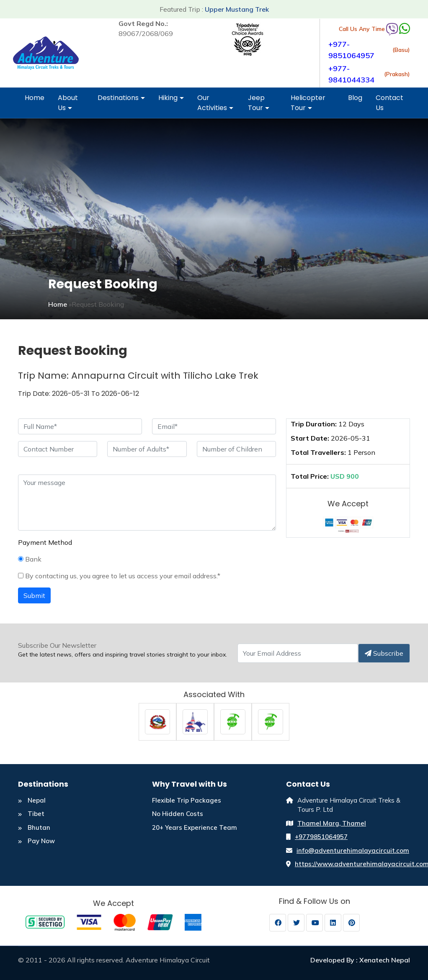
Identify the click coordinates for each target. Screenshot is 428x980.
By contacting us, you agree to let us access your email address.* (119, 576)
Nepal (32, 800)
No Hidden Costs (178, 814)
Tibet (31, 814)
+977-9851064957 (351, 50)
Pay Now (36, 841)
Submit (34, 595)
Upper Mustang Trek (237, 9)
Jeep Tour (259, 105)
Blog (355, 98)
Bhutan (34, 827)
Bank (30, 559)
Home (35, 98)
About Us (68, 105)
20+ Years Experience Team (195, 827)
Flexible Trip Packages (187, 800)
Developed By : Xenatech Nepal (360, 960)
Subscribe (384, 653)
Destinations (121, 100)
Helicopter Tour (308, 105)
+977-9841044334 (351, 74)
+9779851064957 (321, 837)
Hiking (171, 100)
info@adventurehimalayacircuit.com (353, 850)
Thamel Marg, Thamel (332, 823)
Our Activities (215, 105)
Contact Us (389, 103)
